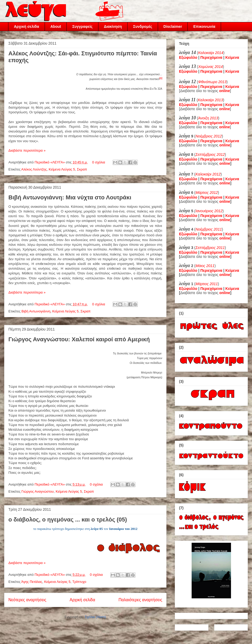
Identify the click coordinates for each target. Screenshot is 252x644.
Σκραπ (82, 169)
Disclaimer (173, 26)
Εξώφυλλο (188, 57)
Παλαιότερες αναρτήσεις (140, 600)
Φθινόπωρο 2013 (212, 82)
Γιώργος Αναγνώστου (38, 491)
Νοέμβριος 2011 (209, 229)
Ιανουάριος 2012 (209, 211)
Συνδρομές (143, 26)
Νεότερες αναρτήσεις (27, 600)
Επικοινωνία (204, 26)
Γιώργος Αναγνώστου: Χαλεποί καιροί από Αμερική (79, 339)
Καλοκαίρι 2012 (208, 174)
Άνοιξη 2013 (208, 118)
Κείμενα (232, 57)
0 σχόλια (99, 162)
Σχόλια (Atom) (95, 617)
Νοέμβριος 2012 (209, 136)
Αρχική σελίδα (27, 26)
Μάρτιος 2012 (207, 193)
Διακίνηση (113, 26)
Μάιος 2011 (205, 266)
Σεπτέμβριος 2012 (210, 155)
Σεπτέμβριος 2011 (210, 248)
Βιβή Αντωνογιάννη (36, 311)
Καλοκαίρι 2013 (211, 100)
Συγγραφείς (82, 26)
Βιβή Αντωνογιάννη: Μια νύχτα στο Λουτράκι (70, 197)
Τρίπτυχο (79, 582)
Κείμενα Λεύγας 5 (62, 169)
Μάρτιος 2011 (207, 284)
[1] (161, 78)
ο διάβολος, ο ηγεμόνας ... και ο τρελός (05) (68, 520)
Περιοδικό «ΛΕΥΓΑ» (50, 162)
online (225, 145)
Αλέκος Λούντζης (34, 169)
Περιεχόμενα (211, 57)
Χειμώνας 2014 (211, 67)
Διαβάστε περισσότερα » (27, 150)
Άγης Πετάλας (32, 582)
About (56, 26)
